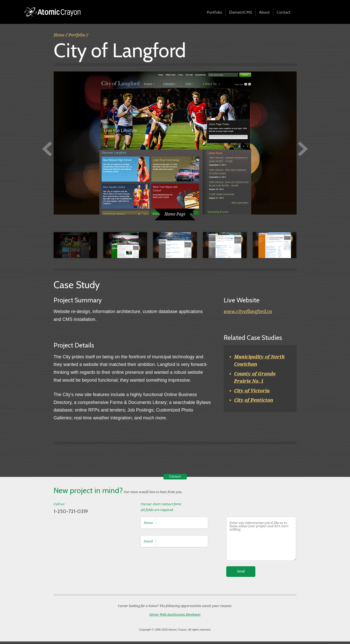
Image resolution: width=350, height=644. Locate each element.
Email (148, 541)
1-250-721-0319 (71, 511)
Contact (284, 12)
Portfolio (214, 12)
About (264, 12)
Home (59, 35)
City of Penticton (254, 400)
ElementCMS (241, 12)
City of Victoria (252, 391)
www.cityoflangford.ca (248, 311)
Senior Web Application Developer (175, 614)
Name (148, 523)
